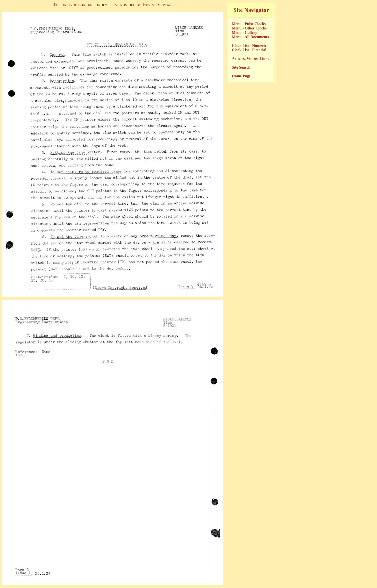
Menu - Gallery (245, 32)
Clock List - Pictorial (249, 50)
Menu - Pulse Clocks (249, 24)
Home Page (241, 76)
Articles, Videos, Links (250, 59)
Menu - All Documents (250, 37)
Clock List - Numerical (251, 46)
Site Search (241, 67)
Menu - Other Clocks (249, 28)
